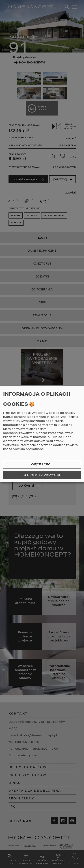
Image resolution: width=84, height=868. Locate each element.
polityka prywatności (29, 449)
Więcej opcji (42, 464)
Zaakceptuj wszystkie (42, 475)
